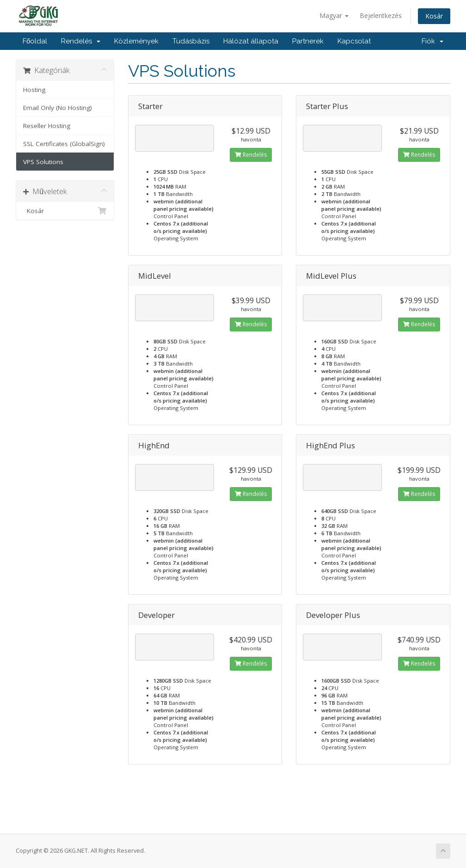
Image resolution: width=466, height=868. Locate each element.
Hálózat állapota (251, 41)
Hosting (34, 90)
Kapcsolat (354, 41)
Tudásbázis (191, 41)
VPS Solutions (43, 162)
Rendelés (81, 41)
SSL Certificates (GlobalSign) (64, 144)
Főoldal (35, 41)
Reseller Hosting (47, 126)
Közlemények (136, 41)
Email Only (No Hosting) (58, 108)
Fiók (432, 41)
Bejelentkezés (381, 15)
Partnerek (308, 41)
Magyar (334, 15)
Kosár (434, 16)
